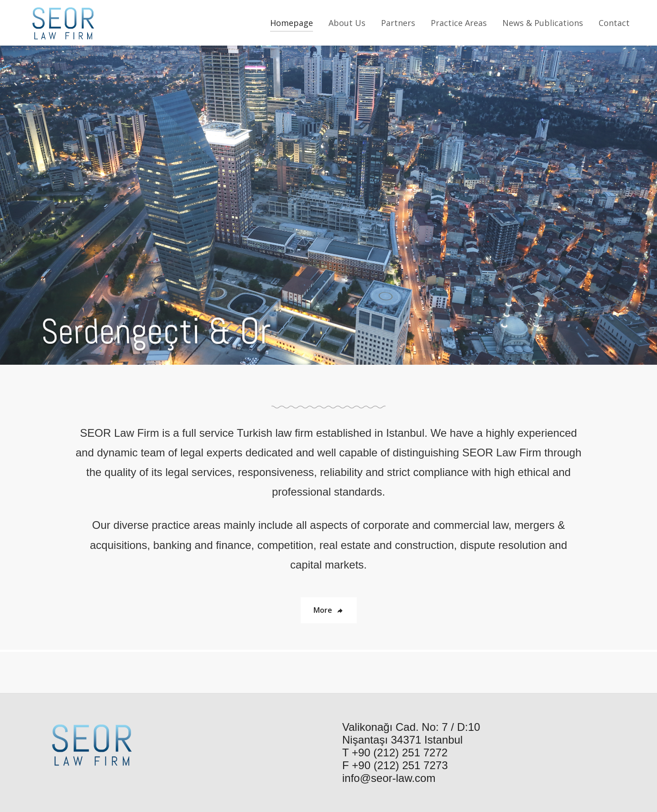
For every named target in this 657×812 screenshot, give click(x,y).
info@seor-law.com (389, 778)
